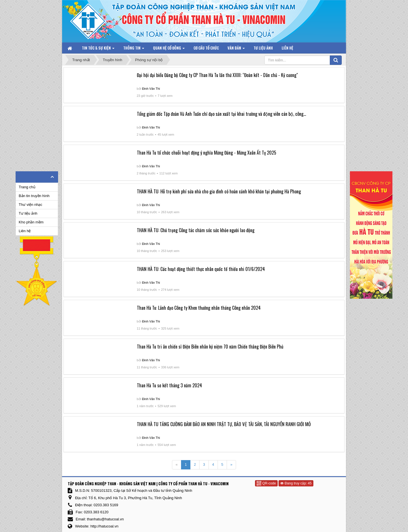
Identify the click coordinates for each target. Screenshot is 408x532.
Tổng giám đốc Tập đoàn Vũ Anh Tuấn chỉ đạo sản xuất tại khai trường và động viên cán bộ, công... (221, 114)
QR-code (266, 483)
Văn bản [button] (236, 49)
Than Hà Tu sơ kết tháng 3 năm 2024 (169, 385)
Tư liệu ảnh (28, 213)
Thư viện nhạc (30, 205)
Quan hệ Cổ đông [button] (169, 49)
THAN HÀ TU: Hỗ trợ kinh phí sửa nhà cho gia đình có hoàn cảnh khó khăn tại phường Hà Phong (219, 191)
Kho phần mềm (31, 222)
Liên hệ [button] (287, 48)
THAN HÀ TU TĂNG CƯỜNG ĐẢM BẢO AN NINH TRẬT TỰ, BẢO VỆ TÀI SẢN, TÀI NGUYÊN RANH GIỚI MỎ (224, 424)
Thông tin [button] (134, 49)
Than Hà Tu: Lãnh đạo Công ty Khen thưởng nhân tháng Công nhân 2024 (199, 308)
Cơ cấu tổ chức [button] (206, 48)
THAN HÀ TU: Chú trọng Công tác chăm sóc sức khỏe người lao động (196, 230)
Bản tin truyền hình (34, 196)
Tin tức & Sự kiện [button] (98, 49)
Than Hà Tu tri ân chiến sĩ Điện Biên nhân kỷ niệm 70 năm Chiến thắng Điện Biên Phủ (210, 347)
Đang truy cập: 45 (296, 483)
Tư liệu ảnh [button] (263, 48)
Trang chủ (27, 187)
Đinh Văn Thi (151, 89)
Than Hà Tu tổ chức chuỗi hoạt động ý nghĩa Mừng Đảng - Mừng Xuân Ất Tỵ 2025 (207, 153)
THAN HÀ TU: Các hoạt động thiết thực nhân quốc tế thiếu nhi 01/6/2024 (201, 269)
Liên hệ (25, 231)
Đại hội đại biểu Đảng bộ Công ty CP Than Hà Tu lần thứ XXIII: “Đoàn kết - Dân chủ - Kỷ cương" (217, 75)
